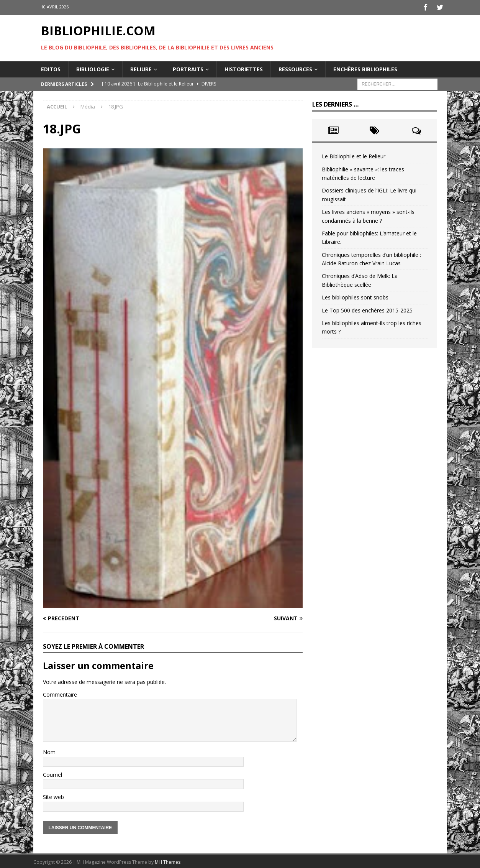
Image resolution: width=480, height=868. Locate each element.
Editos (51, 68)
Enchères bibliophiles (365, 68)
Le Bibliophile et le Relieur (354, 155)
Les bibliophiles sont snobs (355, 296)
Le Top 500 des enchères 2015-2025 (367, 309)
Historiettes (244, 68)
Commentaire (60, 693)
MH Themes (168, 861)
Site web (53, 796)
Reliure (141, 68)
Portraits (188, 68)
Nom (49, 751)
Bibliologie (93, 68)
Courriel (52, 773)
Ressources (295, 68)
